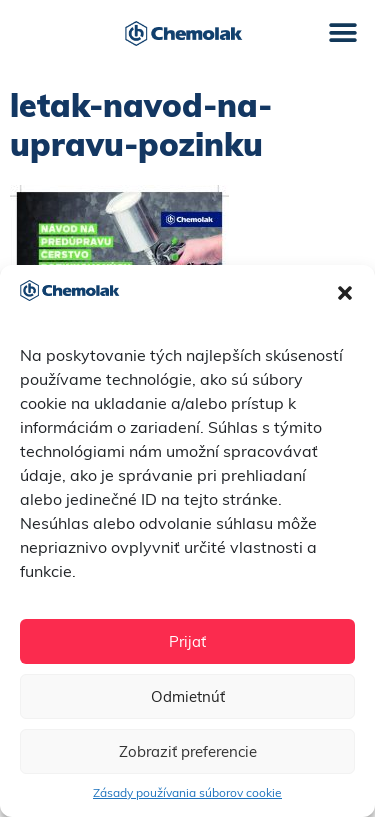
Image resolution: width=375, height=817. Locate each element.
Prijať (187, 641)
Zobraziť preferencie (188, 751)
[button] (345, 293)
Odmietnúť (188, 696)
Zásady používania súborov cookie (187, 792)
